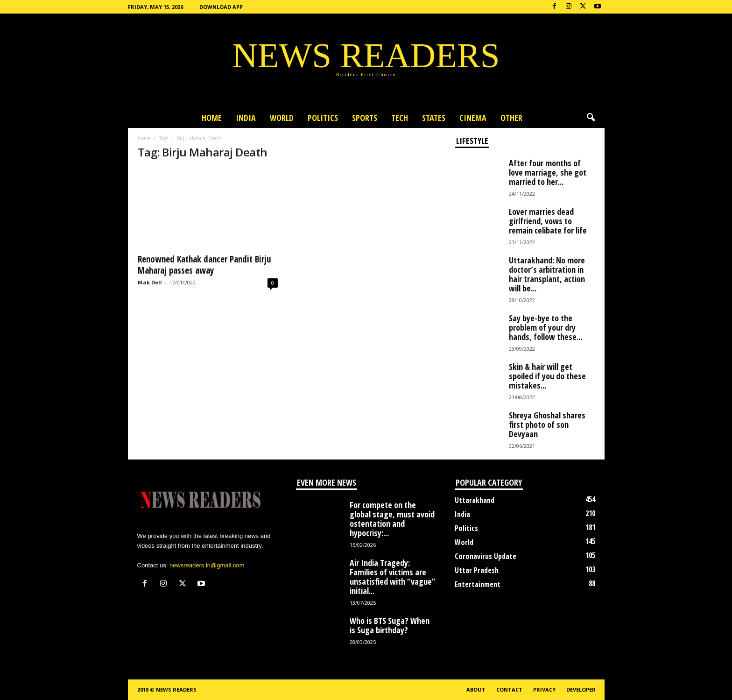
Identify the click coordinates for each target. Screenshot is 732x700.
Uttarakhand (475, 500)
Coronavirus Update (486, 556)
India (246, 118)
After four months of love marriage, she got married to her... (548, 172)
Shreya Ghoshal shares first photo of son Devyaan (547, 424)
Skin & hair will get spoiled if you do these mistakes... (547, 376)
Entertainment (478, 584)
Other (511, 118)
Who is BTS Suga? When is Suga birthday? (390, 625)
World (282, 118)
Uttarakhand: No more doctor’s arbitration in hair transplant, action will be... (547, 274)
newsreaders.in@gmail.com (207, 565)
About (476, 689)
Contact (509, 689)
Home (212, 118)
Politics (323, 118)
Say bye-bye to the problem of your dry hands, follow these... (545, 327)
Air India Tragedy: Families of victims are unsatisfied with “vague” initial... (393, 577)
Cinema (473, 118)
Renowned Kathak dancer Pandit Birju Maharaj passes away (204, 265)
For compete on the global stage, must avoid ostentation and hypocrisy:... (392, 519)
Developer (581, 689)
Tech (400, 118)
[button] (591, 118)
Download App (221, 7)
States (434, 118)
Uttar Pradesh (477, 570)
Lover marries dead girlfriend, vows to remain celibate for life (548, 221)
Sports (365, 118)
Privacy (544, 689)
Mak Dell (150, 282)
